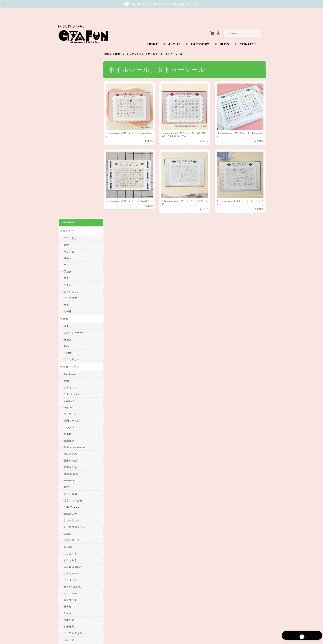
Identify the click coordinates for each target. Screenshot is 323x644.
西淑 (66, 207)
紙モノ (67, 85)
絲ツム (67, 314)
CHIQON (69, 254)
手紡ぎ (67, 98)
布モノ (67, 105)
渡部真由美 (70, 340)
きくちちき (70, 387)
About (174, 36)
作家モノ (121, 46)
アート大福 (70, 320)
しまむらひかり (73, 493)
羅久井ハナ (70, 426)
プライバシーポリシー (76, 577)
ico (65, 519)
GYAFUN (69, 227)
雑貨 (66, 71)
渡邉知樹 (69, 267)
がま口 (67, 111)
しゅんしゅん (71, 347)
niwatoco (69, 307)
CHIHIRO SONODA (75, 486)
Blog (225, 36)
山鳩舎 (67, 360)
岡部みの (69, 500)
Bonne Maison (72, 393)
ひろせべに (70, 214)
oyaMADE (70, 513)
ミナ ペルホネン (73, 221)
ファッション (137, 46)
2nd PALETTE (72, 413)
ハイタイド (70, 407)
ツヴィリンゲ (71, 367)
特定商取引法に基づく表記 (78, 586)
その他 (67, 138)
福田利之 (69, 446)
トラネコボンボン (74, 353)
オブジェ (69, 78)
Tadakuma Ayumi (74, 274)
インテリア (70, 125)
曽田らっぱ (70, 287)
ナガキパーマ (71, 400)
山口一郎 (69, 466)
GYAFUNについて (74, 561)
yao (66, 539)
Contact (248, 36)
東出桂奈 (69, 533)
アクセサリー (71, 65)
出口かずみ (70, 280)
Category (200, 36)
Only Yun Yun (72, 334)
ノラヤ (67, 506)
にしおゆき (70, 380)
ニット (67, 91)
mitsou (68, 373)
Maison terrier (72, 480)
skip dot (68, 234)
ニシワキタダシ (73, 460)
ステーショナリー (74, 159)
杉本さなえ (70, 294)
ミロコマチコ (71, 420)
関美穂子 (69, 260)
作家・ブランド (72, 193)
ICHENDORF (71, 526)
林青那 (67, 433)
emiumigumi (71, 300)
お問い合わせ (71, 569)
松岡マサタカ (71, 247)
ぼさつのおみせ (73, 327)
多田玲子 (69, 453)
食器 (66, 131)
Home (153, 36)
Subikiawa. (70, 201)
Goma (67, 440)
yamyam (69, 473)
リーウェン (70, 241)
